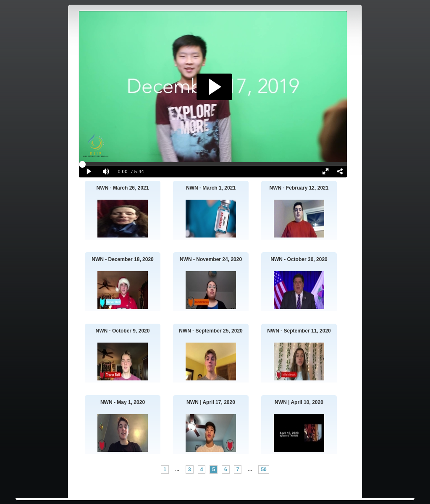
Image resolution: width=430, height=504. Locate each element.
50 (264, 470)
